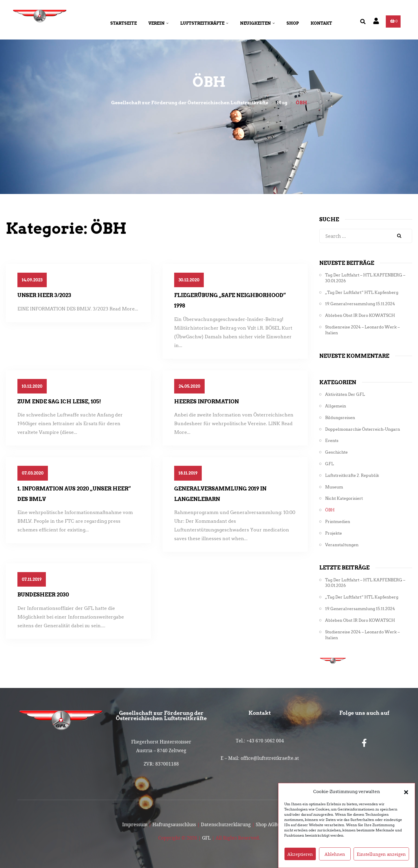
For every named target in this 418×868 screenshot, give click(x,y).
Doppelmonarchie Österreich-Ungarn (363, 429)
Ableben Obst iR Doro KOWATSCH (360, 316)
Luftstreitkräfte (204, 23)
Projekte (334, 533)
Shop (293, 23)
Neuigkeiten (257, 23)
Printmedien (338, 522)
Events (332, 441)
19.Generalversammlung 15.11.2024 (360, 304)
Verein (158, 23)
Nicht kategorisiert (344, 498)
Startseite (124, 23)
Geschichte (336, 452)
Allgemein (336, 406)
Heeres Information (207, 401)
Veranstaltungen (342, 545)
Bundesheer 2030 (43, 595)
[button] (406, 802)
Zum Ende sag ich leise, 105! (59, 401)
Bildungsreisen (340, 418)
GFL (329, 464)
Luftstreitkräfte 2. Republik (352, 476)
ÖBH (330, 510)
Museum (334, 487)
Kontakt (321, 23)
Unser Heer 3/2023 (44, 295)
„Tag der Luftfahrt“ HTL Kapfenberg (362, 293)
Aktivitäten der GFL (345, 395)
